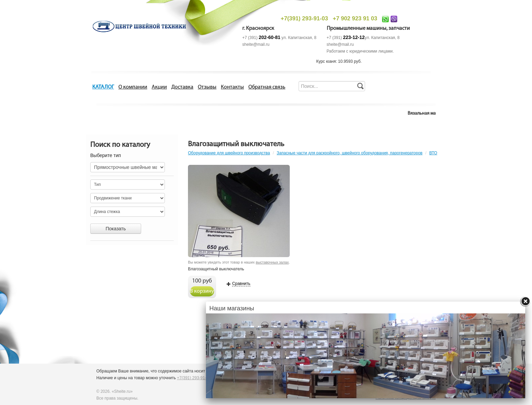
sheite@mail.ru (256, 44)
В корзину (202, 291)
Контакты (232, 87)
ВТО (433, 153)
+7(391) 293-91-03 (304, 18)
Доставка (182, 87)
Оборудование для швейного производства (229, 153)
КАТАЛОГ (103, 87)
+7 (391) (261, 38)
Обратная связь (267, 87)
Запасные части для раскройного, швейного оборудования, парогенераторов (350, 153)
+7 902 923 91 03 (355, 18)
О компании (133, 87)
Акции (159, 87)
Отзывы (207, 87)
